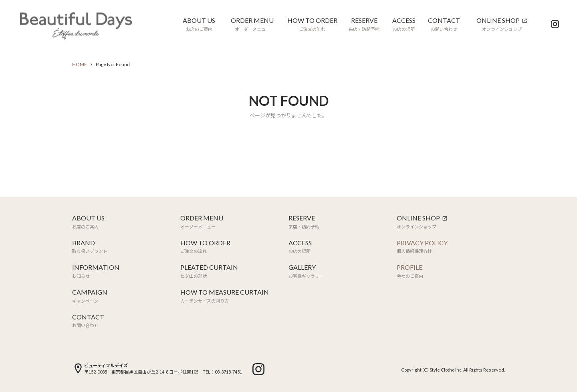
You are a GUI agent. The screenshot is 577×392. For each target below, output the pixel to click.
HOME (80, 64)
